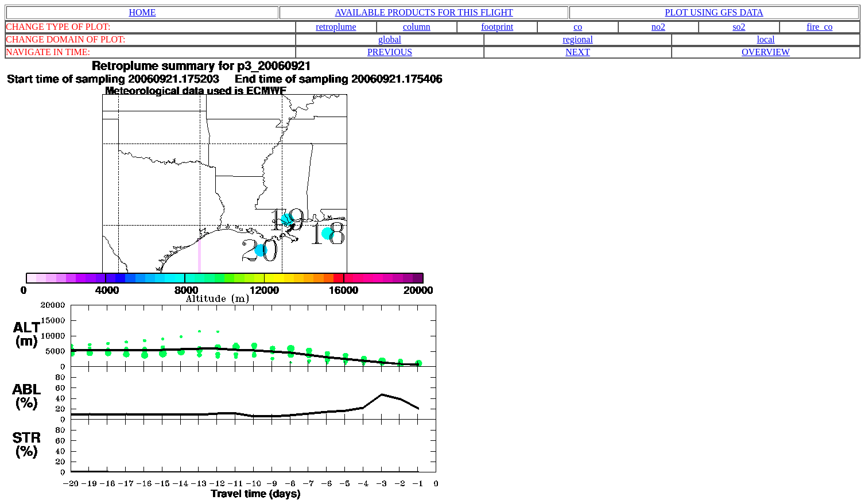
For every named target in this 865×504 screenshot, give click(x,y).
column (417, 27)
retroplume (336, 27)
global (390, 39)
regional (577, 39)
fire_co (819, 27)
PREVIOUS (390, 52)
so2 (739, 27)
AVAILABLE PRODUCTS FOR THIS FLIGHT (424, 12)
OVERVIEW (766, 52)
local (766, 39)
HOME (142, 12)
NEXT (578, 52)
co (578, 27)
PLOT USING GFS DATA (714, 12)
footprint (497, 27)
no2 (658, 27)
